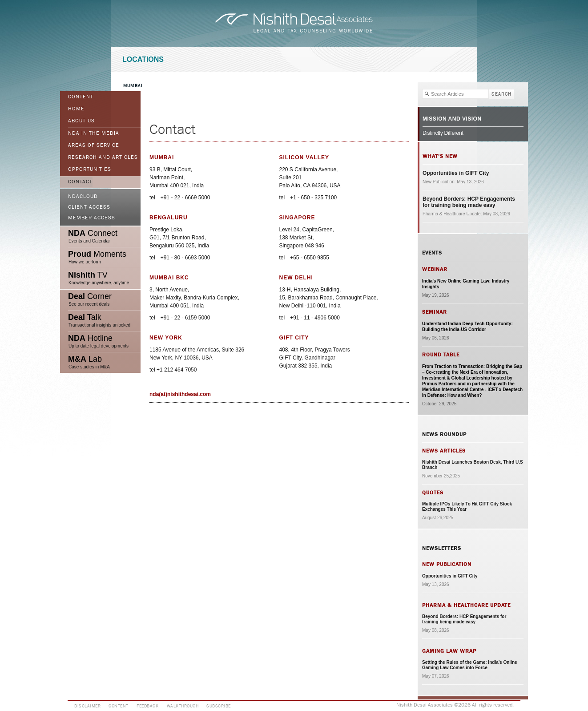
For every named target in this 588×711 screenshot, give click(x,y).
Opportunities (90, 170)
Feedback (147, 706)
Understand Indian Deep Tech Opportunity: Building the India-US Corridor (467, 327)
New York (166, 338)
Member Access (92, 218)
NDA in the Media (94, 133)
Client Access (89, 207)
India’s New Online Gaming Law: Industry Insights (466, 284)
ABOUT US (81, 121)
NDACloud (83, 197)
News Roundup (444, 434)
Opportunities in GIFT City (456, 173)
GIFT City (294, 338)
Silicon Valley (304, 158)
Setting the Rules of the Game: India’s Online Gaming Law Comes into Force (470, 665)
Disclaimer (87, 706)
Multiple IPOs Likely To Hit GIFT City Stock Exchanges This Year (467, 507)
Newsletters (442, 548)
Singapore (297, 218)
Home (76, 109)
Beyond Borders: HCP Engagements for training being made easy (469, 202)
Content (81, 97)
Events (432, 253)
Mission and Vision (452, 119)
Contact (80, 182)
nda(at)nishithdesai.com (180, 394)
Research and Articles (103, 158)
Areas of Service (94, 145)
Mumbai (133, 86)
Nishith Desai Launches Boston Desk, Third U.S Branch (473, 465)
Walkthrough (183, 706)
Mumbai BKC (169, 278)
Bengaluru (169, 218)
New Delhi (296, 278)
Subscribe (219, 706)
